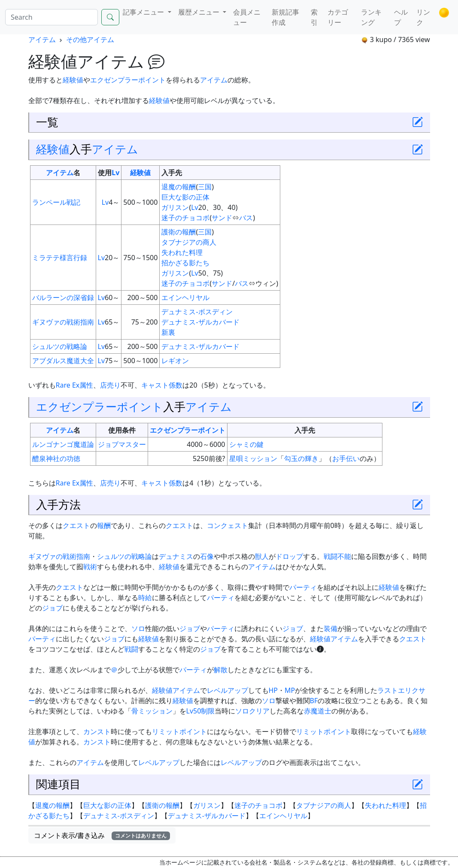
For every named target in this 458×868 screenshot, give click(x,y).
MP (290, 690)
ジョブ (52, 608)
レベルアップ (227, 690)
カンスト (97, 731)
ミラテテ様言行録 (60, 258)
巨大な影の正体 (185, 197)
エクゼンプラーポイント (128, 80)
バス (246, 218)
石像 (207, 556)
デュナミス (176, 556)
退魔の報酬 (179, 187)
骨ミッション (152, 711)
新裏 (168, 332)
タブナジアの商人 (189, 242)
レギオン (175, 361)
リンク (423, 17)
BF (314, 701)
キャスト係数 (162, 385)
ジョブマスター (122, 444)
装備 (331, 628)
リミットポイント (179, 731)
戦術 (90, 567)
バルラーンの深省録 (63, 297)
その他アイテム (90, 39)
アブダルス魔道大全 (63, 361)
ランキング (371, 17)
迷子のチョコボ (185, 218)
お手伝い (346, 458)
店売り (110, 385)
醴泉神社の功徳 (56, 458)
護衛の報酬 (179, 232)
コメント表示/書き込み (102, 835)
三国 (205, 187)
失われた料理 (182, 252)
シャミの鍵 (246, 444)
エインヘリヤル (185, 297)
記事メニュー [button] (144, 12)
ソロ (138, 628)
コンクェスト (227, 525)
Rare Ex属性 (75, 385)
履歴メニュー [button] (200, 12)
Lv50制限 (201, 711)
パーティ (303, 587)
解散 (221, 670)
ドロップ (289, 556)
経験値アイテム (334, 639)
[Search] (52, 17)
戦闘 (131, 649)
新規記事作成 (285, 17)
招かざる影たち (185, 263)
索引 (314, 17)
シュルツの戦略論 (60, 346)
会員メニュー (247, 17)
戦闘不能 (337, 556)
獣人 (262, 556)
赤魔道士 (318, 711)
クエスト (76, 525)
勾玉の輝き (301, 458)
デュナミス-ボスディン (197, 312)
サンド (222, 218)
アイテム (42, 39)
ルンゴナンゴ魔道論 (63, 444)
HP (273, 690)
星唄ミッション (253, 458)
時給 (145, 598)
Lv (115, 173)
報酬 (104, 525)
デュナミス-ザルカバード (200, 322)
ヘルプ (401, 17)
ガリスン (175, 207)
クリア (259, 711)
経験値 (73, 80)
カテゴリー (338, 17)
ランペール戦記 (56, 202)
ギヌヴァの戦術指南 (63, 322)
